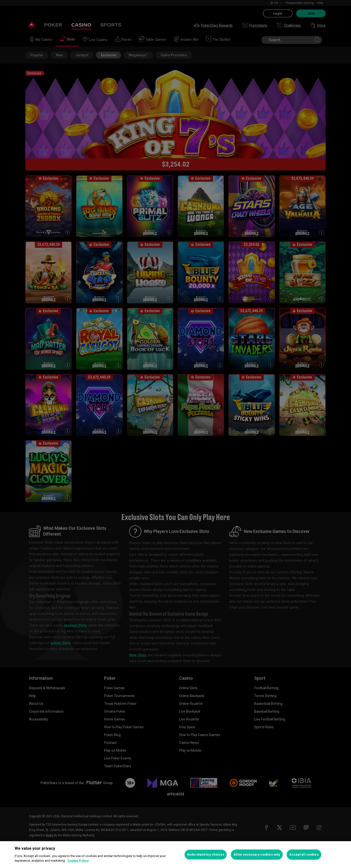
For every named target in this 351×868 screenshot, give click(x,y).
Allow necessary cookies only (257, 854)
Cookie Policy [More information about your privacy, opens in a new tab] (78, 861)
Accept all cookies (304, 854)
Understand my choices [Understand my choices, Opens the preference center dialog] (206, 854)
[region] (175, 855)
